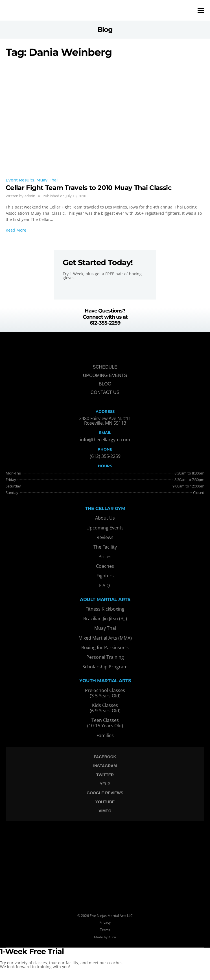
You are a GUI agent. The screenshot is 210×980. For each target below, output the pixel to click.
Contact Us (105, 392)
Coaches (105, 566)
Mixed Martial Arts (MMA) (105, 638)
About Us (105, 518)
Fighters (105, 576)
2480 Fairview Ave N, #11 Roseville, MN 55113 (105, 421)
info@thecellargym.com (105, 440)
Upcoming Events (105, 375)
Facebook (105, 757)
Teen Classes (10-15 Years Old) (105, 723)
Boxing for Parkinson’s (105, 648)
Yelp (105, 784)
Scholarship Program (105, 667)
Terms (105, 930)
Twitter (105, 775)
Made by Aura (105, 937)
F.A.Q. (105, 586)
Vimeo (105, 811)
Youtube (105, 802)
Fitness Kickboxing (105, 609)
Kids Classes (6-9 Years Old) (105, 708)
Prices (105, 556)
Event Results (20, 180)
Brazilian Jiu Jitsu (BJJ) (105, 618)
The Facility (105, 547)
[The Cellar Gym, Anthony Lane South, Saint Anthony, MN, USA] (105, 863)
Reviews (105, 537)
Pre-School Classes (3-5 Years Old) (105, 693)
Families (105, 735)
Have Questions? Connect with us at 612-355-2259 (105, 317)
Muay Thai (47, 180)
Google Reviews (105, 793)
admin (30, 196)
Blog (105, 384)
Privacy (105, 922)
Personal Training (105, 657)
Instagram (105, 766)
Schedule (105, 367)
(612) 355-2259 (105, 456)
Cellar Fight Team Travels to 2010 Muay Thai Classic (90, 188)
